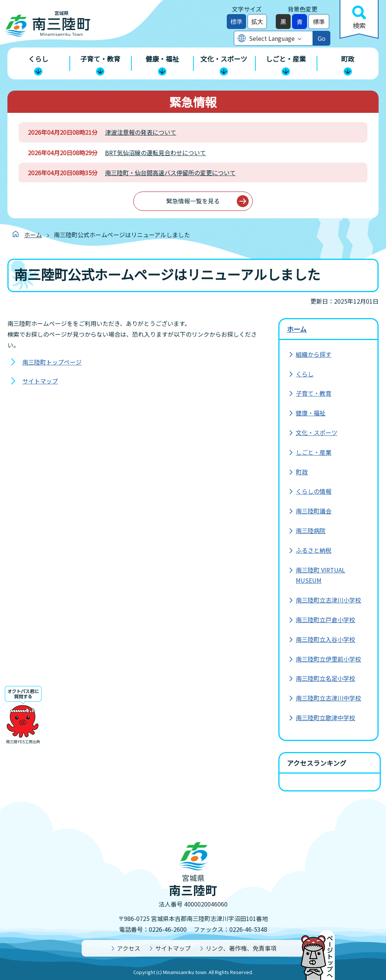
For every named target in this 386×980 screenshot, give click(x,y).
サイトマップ (40, 381)
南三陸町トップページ (52, 362)
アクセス (129, 948)
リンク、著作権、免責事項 (241, 948)
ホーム (33, 235)
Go (322, 38)
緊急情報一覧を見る (193, 201)
